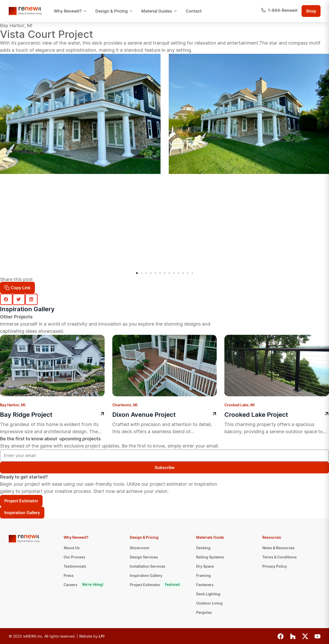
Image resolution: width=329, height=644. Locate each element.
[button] (137, 273)
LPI (102, 636)
